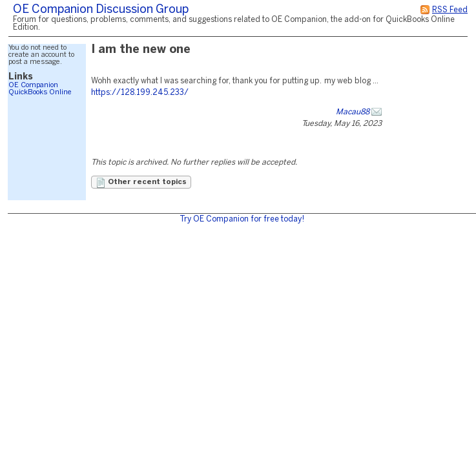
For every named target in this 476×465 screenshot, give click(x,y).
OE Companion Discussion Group (101, 10)
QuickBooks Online (40, 92)
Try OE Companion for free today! (242, 219)
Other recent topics (141, 183)
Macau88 (353, 112)
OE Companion (33, 85)
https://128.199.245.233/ (140, 93)
